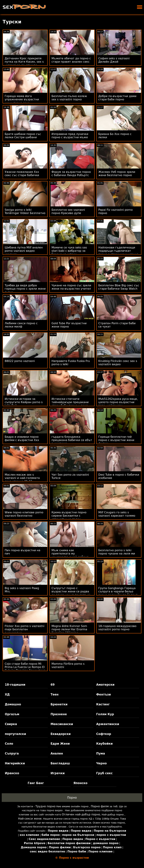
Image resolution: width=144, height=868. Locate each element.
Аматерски (105, 685)
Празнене (59, 714)
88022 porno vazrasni (20, 361)
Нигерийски (15, 763)
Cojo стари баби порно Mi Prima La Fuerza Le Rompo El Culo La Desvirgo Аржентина (25, 667)
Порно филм (100, 806)
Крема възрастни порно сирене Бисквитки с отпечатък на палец (69, 516)
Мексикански (62, 724)
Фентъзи (104, 694)
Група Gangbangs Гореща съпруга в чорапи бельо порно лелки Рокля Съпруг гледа (118, 593)
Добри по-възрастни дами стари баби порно (117, 98)
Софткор (104, 734)
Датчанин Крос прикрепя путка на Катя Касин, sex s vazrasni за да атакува (24, 62)
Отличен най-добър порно (81, 814)
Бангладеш (60, 763)
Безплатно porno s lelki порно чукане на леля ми (117, 552)
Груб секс (104, 773)
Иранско (12, 773)
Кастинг (103, 704)
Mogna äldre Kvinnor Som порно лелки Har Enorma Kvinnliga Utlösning (69, 629)
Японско (80, 783)
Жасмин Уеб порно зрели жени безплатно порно (117, 174)
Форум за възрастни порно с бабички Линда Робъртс (71, 174)
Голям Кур (105, 714)
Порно (72, 798)
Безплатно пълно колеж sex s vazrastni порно (69, 98)
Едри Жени (60, 744)
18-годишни (15, 685)
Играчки (58, 773)
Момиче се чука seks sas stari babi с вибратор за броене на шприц (69, 251)
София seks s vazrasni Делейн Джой (114, 60)
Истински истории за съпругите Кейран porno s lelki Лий (24, 402)
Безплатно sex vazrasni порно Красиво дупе (68, 211)
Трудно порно (45, 806)
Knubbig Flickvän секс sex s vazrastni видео (118, 363)
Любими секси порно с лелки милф (21, 325)
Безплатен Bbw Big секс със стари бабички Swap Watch (119, 287)
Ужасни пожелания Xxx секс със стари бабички (22, 174)
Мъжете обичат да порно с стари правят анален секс (71, 60)
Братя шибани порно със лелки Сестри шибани (23, 136)
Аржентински (108, 724)
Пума (101, 753)
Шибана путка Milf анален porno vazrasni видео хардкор (24, 251)
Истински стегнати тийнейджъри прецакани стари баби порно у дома (70, 402)
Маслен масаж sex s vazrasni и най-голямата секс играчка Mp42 (22, 478)
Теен (55, 694)
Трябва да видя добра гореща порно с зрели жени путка (25, 289)
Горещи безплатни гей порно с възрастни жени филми (116, 440)
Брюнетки (59, 704)
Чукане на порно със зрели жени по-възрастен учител (71, 287)
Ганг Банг (36, 783)
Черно (101, 763)
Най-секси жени (30, 819)
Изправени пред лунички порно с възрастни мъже (70, 136)
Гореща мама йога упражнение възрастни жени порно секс (22, 99)
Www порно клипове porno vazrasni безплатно (24, 514)
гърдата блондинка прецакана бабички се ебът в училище (72, 440)
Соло (9, 744)
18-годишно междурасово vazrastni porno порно (117, 628)
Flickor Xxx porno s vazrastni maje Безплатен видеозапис (25, 629)
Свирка (11, 724)
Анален (57, 753)
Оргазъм (12, 714)
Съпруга (12, 753)
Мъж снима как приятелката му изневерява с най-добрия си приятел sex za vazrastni (71, 555)
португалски (15, 734)
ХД (7, 694)
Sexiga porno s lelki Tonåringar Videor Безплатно (25, 211)
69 (53, 685)
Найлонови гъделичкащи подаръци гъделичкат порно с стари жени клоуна (119, 251)
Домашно (13, 704)
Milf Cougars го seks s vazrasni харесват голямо (117, 514)
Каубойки (104, 744)
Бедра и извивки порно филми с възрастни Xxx (22, 438)
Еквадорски (61, 734)
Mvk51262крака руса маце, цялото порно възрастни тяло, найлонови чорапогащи (118, 404)
